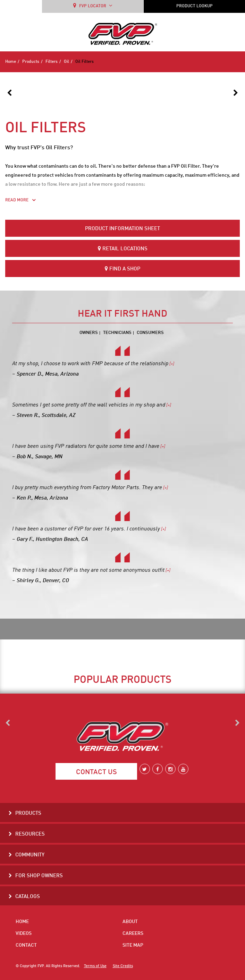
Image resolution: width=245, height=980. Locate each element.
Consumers (150, 333)
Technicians (117, 333)
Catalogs (28, 897)
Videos (24, 933)
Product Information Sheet (122, 229)
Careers (133, 933)
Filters (52, 62)
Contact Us (96, 772)
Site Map (133, 945)
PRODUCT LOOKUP (195, 6)
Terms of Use (95, 966)
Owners (89, 333)
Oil (66, 62)
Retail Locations (123, 249)
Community (30, 855)
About (130, 922)
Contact (26, 945)
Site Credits (123, 966)
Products (31, 62)
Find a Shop (122, 269)
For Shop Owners (39, 876)
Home (11, 62)
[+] (171, 364)
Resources (30, 834)
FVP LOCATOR (93, 6)
